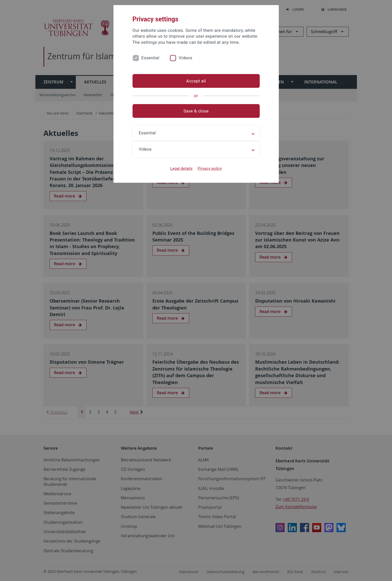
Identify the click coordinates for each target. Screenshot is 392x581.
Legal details (181, 168)
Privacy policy (210, 168)
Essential (150, 58)
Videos (185, 58)
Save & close (196, 111)
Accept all (196, 81)
